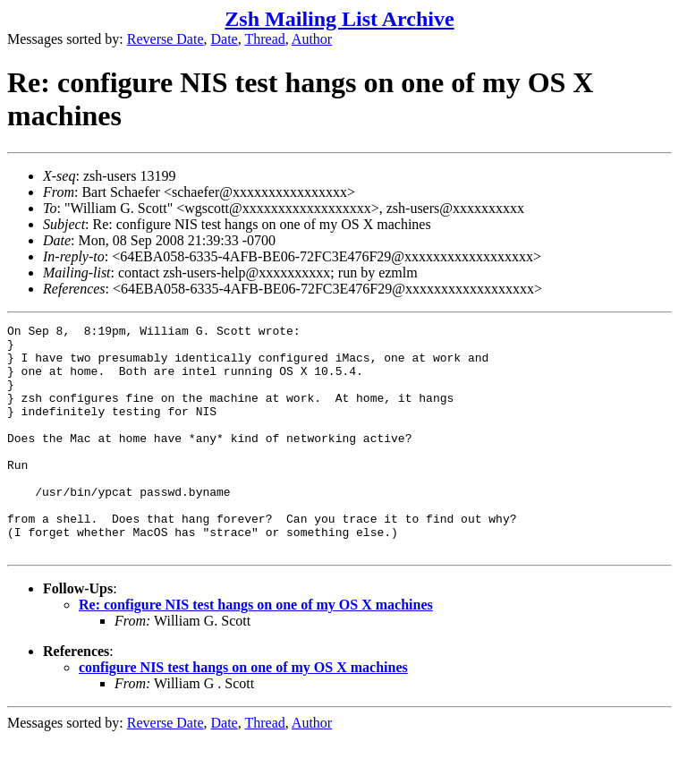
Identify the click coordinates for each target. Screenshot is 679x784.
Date (225, 39)
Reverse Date (166, 39)
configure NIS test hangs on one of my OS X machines (243, 713)
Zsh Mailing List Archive (339, 19)
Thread (264, 39)
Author (312, 39)
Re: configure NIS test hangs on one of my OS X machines (256, 650)
